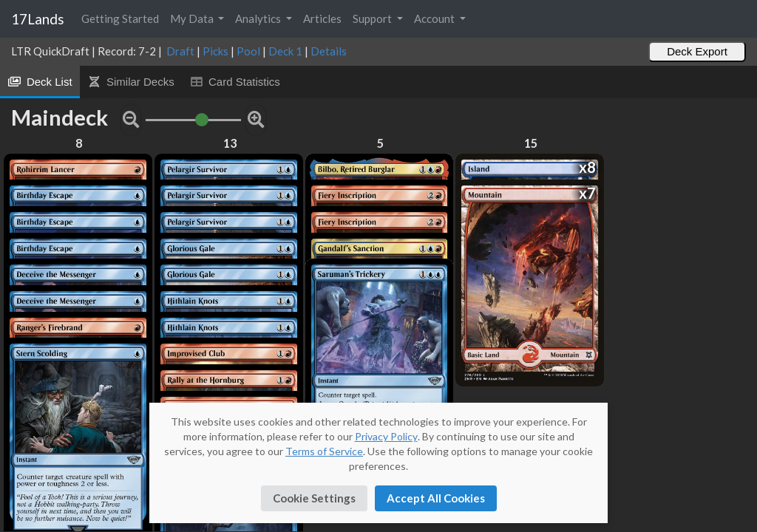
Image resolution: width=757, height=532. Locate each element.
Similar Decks (131, 82)
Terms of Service (324, 451)
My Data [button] (193, 18)
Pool (248, 51)
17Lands (38, 19)
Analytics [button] (259, 18)
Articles (322, 18)
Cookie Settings (314, 498)
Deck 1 (285, 51)
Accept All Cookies (436, 498)
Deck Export (697, 51)
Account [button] (435, 18)
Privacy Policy (386, 436)
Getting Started (120, 18)
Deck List (40, 82)
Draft (180, 51)
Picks (215, 51)
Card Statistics (235, 82)
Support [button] (373, 18)
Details (329, 51)
